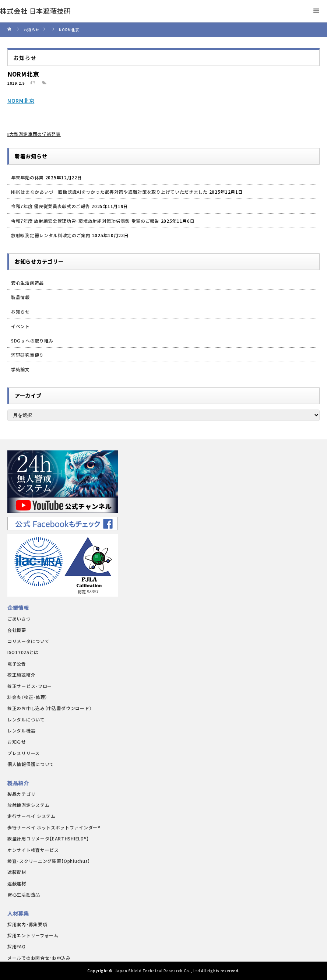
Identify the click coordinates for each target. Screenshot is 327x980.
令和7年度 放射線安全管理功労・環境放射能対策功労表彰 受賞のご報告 (85, 221)
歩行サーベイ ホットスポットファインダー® (54, 827)
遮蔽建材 (17, 883)
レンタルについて (26, 719)
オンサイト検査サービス (33, 850)
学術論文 (20, 369)
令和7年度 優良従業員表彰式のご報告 (51, 206)
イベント (20, 326)
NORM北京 (21, 101)
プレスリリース (24, 753)
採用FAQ (17, 946)
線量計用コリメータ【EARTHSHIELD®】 (48, 838)
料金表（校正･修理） (27, 697)
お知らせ (20, 311)
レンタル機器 (21, 730)
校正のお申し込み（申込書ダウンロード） (50, 708)
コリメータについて (28, 641)
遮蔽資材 (17, 872)
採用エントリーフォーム (33, 935)
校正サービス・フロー (30, 686)
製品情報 (20, 297)
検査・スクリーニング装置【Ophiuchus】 (49, 861)
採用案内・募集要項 (27, 924)
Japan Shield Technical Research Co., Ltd (157, 971)
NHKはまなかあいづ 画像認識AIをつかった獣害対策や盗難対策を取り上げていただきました (109, 192)
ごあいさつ (19, 619)
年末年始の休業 (27, 177)
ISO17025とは (23, 652)
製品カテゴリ (21, 794)
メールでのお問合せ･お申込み (39, 958)
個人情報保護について (31, 764)
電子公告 (17, 663)
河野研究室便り (27, 355)
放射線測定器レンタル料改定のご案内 (51, 235)
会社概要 (17, 630)
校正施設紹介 (21, 675)
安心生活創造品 (27, 283)
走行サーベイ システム (31, 816)
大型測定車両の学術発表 (35, 134)
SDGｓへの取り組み (32, 340)
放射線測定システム (28, 805)
